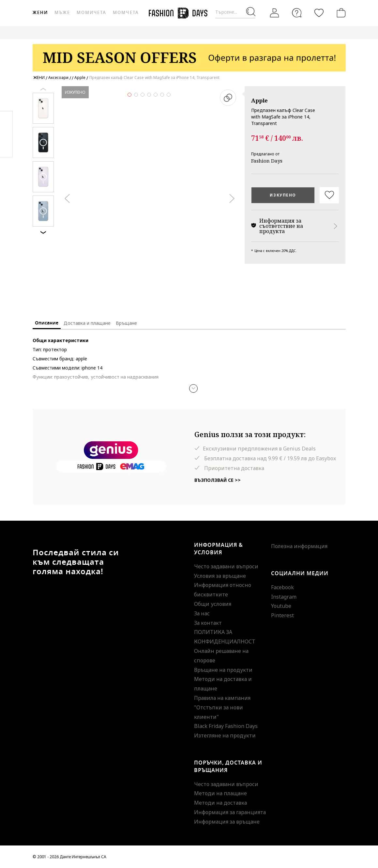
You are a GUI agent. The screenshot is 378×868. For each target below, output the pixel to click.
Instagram (284, 597)
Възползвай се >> (218, 480)
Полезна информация (299, 546)
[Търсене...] (235, 12)
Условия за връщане (220, 576)
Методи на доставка (220, 803)
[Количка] (340, 13)
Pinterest (282, 615)
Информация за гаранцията (230, 812)
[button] (193, 388)
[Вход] (275, 13)
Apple (259, 100)
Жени (40, 13)
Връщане (126, 323)
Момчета (126, 13)
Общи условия (213, 604)
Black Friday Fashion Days (226, 726)
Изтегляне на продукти (225, 735)
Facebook (282, 587)
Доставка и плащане (87, 323)
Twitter (6, 147)
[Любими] (319, 13)
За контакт (208, 623)
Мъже (62, 13)
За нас (202, 613)
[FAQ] (297, 13)
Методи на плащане (220, 793)
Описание (47, 323)
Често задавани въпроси (226, 566)
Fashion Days (267, 161)
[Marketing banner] (189, 55)
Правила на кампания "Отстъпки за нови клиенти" (222, 707)
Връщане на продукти (223, 670)
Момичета (91, 13)
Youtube (281, 606)
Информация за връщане (227, 822)
